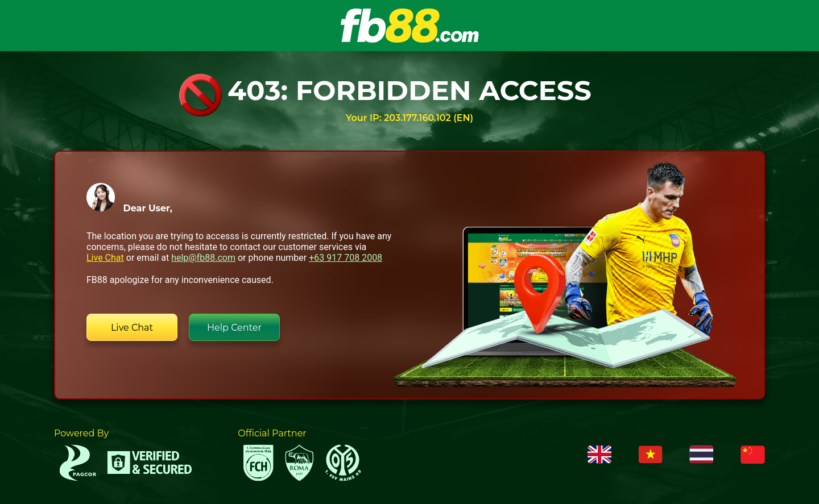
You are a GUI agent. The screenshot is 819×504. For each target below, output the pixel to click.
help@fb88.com (203, 258)
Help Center (234, 328)
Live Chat (105, 258)
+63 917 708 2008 (346, 258)
